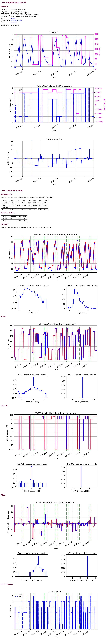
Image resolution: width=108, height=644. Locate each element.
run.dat (13, 18)
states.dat (14, 22)
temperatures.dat (16, 20)
